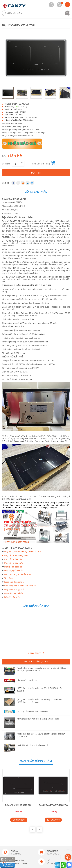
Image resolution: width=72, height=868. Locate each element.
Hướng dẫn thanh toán (11, 817)
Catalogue (6, 865)
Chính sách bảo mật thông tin (14, 843)
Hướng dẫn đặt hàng (11, 822)
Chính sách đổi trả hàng (12, 835)
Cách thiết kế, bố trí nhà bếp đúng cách (33, 745)
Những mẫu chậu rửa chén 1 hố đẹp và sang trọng (38, 719)
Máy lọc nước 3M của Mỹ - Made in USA (23, 552)
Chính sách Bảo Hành (11, 830)
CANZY (23, 112)
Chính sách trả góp (10, 839)
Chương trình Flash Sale (27, 680)
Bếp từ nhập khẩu (12, 597)
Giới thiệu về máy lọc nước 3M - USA (33, 711)
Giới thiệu (6, 861)
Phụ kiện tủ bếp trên (13, 559)
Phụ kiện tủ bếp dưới (14, 563)
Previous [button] (4, 93)
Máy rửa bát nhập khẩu (15, 589)
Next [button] (68, 93)
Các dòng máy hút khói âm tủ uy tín (20, 586)
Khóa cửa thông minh (14, 582)
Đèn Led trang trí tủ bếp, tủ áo (18, 574)
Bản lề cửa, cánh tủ (13, 567)
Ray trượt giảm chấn (13, 571)
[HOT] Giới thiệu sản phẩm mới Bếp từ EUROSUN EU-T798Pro (40, 689)
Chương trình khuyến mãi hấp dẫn (16, 857)
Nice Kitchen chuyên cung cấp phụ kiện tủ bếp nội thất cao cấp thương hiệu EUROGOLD (42, 669)
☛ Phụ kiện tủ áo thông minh (15, 555)
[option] (36, 58)
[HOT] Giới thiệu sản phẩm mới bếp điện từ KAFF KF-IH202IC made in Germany (39, 701)
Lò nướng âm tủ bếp (13, 593)
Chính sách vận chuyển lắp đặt (15, 826)
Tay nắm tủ (9, 578)
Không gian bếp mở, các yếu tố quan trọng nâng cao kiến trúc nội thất (41, 735)
